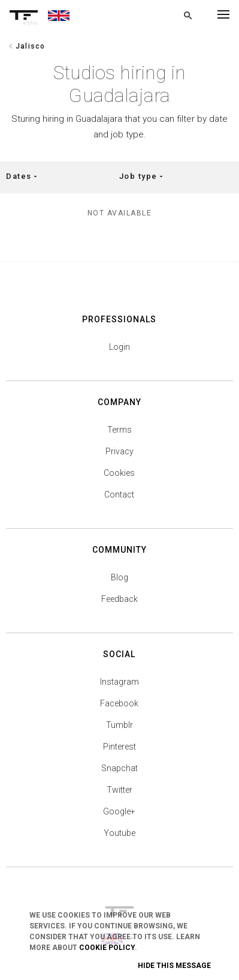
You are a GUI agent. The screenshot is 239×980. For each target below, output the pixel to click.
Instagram (119, 682)
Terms (119, 430)
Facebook (119, 703)
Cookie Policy (107, 948)
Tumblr (119, 725)
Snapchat (119, 768)
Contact (119, 495)
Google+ (119, 811)
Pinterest (119, 747)
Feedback (119, 599)
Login (119, 347)
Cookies (119, 473)
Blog (119, 577)
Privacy (119, 451)
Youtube (119, 833)
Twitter (119, 790)
